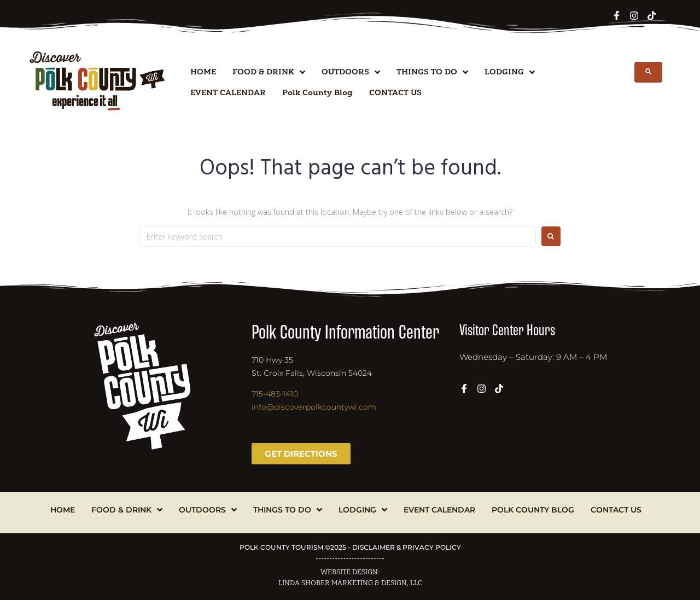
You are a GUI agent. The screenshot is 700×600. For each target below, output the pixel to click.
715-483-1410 (275, 394)
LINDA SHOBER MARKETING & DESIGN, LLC (350, 583)
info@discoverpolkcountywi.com (314, 407)
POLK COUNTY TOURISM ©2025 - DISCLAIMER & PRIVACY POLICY (350, 547)
